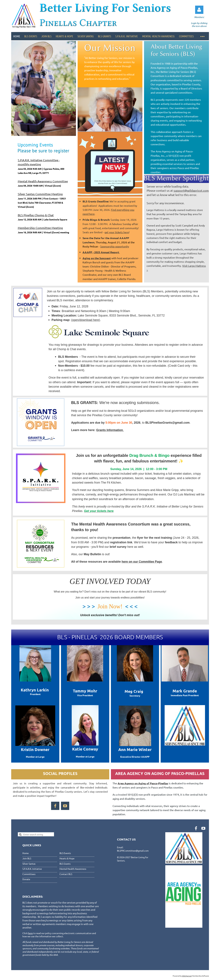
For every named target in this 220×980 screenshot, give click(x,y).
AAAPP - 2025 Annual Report (101, 252)
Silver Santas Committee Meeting (40, 194)
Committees (29, 874)
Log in (199, 10)
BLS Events (65, 853)
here (30, 933)
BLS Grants (65, 864)
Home (26, 853)
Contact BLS (66, 874)
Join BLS (27, 858)
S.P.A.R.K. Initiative (32, 869)
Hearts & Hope (67, 858)
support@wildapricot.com (191, 190)
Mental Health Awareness (73, 869)
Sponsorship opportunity (115, 246)
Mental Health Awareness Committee (43, 181)
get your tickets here (117, 232)
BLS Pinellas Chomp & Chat (36, 215)
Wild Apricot (187, 976)
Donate (26, 879)
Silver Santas (29, 864)
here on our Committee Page (142, 562)
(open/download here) (86, 320)
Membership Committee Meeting (40, 228)
